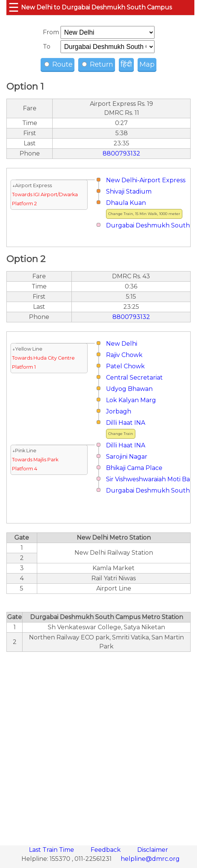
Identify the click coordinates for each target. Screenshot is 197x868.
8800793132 (121, 153)
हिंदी (126, 64)
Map (147, 64)
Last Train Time (52, 850)
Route (58, 64)
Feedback (106, 850)
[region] (98, 744)
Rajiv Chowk (124, 355)
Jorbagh (119, 411)
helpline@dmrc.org (150, 859)
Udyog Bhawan (129, 389)
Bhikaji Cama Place (134, 468)
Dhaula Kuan (126, 203)
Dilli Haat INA (126, 423)
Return (98, 64)
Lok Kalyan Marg (131, 400)
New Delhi (122, 344)
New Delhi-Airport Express (146, 180)
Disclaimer (153, 850)
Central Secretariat (134, 378)
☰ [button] (14, 7)
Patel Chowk (125, 366)
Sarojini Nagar (127, 457)
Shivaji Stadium (129, 191)
